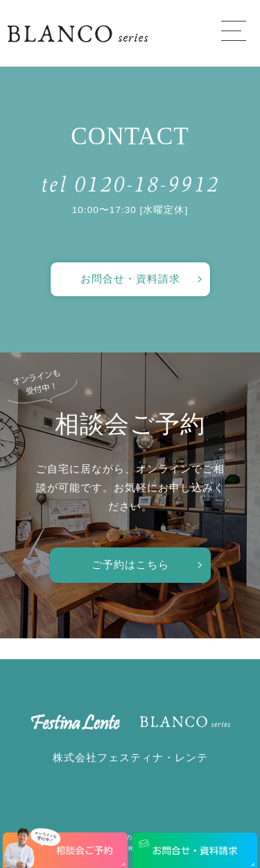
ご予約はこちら (130, 564)
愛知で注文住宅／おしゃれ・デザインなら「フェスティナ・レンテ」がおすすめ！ (78, 33)
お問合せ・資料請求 (130, 279)
